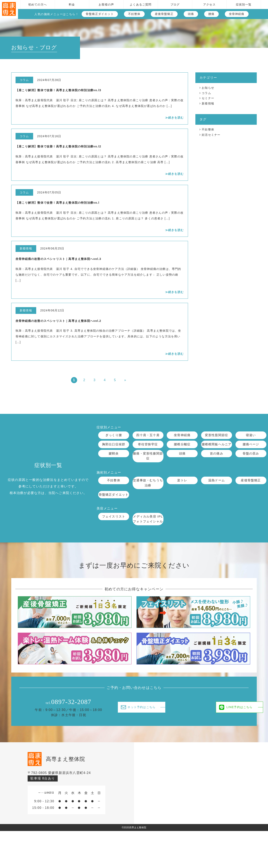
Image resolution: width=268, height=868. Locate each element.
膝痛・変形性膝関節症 (148, 462)
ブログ (175, 4)
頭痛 (191, 14)
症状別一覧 (244, 4)
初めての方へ (38, 4)
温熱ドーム (216, 487)
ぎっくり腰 (114, 435)
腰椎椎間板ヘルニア (217, 447)
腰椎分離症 (182, 445)
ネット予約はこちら (141, 725)
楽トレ (182, 487)
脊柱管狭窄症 (148, 445)
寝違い (251, 435)
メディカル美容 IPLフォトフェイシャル (148, 534)
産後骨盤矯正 (164, 14)
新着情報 (208, 103)
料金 (72, 4)
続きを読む (176, 118)
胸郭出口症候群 (114, 445)
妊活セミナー (211, 135)
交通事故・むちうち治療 (148, 489)
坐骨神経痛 (237, 14)
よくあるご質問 (141, 4)
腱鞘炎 (114, 459)
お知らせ (208, 88)
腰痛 (211, 14)
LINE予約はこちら (207, 725)
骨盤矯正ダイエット (100, 14)
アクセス (209, 4)
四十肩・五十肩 (148, 435)
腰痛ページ (251, 445)
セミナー (208, 98)
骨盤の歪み (251, 459)
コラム (206, 93)
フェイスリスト (114, 528)
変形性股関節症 (216, 435)
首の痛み (217, 459)
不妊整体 (134, 14)
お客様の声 (106, 4)
